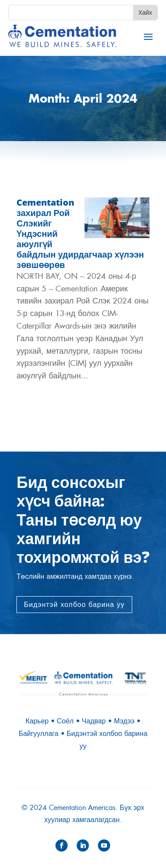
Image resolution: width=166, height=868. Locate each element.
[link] (62, 36)
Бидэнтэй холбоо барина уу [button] (74, 605)
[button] (148, 36)
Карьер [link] (37, 721)
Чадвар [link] (94, 721)
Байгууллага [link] (39, 734)
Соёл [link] (65, 721)
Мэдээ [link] (124, 721)
